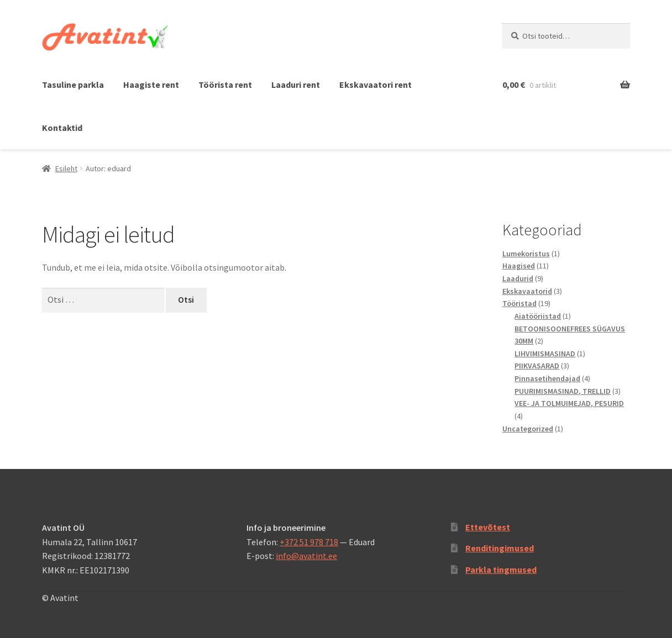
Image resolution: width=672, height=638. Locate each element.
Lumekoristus (526, 254)
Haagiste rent (151, 85)
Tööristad (519, 303)
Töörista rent (225, 85)
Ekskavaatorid (527, 291)
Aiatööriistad (538, 316)
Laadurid (518, 278)
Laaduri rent (296, 85)
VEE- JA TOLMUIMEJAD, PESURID (569, 403)
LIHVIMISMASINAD (545, 354)
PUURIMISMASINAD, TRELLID (563, 391)
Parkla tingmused (501, 570)
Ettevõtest (488, 527)
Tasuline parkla (73, 85)
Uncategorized (528, 429)
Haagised (519, 266)
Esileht (66, 168)
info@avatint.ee (306, 556)
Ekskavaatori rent (376, 85)
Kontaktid (62, 128)
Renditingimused (500, 548)
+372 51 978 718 (309, 542)
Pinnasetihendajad (547, 378)
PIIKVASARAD (537, 366)
